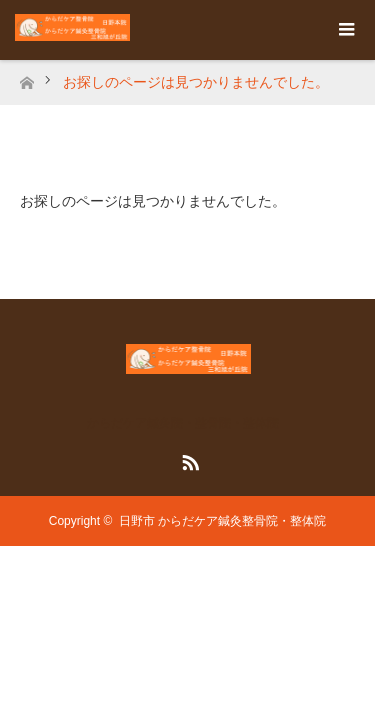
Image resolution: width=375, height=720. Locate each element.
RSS (188, 459)
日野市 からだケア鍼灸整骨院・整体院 (222, 521)
